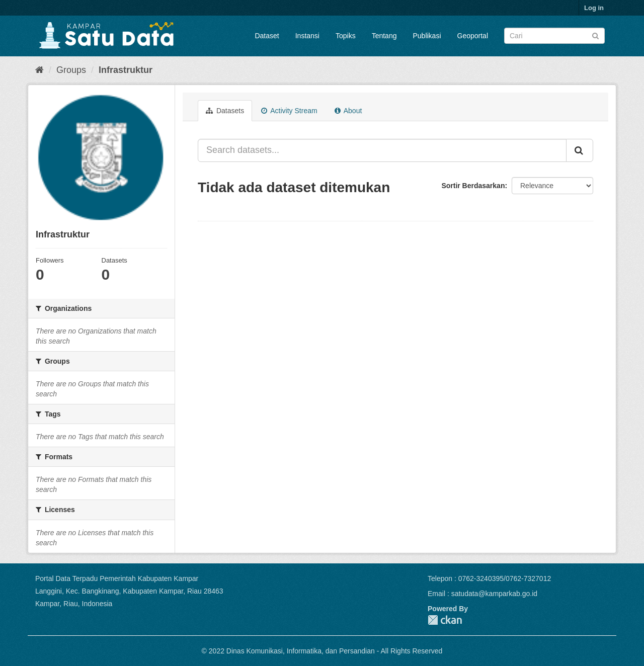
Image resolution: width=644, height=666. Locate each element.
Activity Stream (289, 111)
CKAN (445, 620)
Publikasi (427, 36)
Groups (71, 70)
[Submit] (595, 35)
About (348, 111)
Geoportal (473, 36)
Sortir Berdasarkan (473, 186)
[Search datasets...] (382, 150)
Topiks (346, 36)
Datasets (225, 111)
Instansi (307, 36)
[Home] (39, 70)
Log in (594, 8)
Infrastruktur (126, 70)
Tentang (384, 36)
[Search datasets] (554, 36)
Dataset (267, 36)
